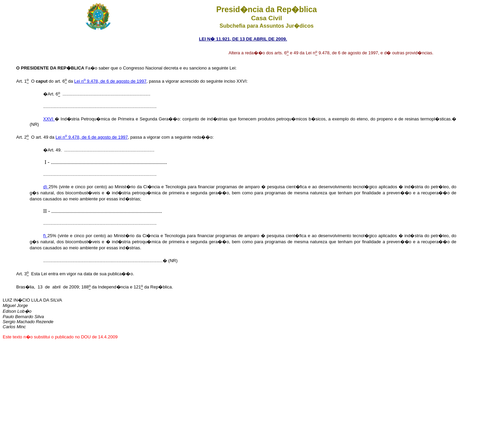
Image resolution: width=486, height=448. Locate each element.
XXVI (49, 119)
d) (46, 187)
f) (45, 236)
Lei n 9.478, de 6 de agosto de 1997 (110, 81)
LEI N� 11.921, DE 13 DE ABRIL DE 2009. (243, 39)
